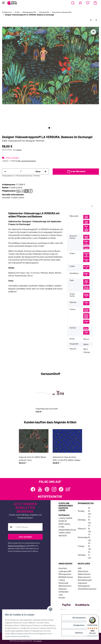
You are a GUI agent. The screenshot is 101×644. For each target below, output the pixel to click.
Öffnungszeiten (65, 574)
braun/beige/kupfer (86, 316)
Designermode (86, 288)
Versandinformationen (87, 589)
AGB (80, 568)
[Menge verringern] (5, 172)
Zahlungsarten (84, 586)
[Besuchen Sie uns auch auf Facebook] (33, 489)
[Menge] (21, 171)
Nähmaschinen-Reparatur (65, 587)
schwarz (86, 322)
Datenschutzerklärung (17, 546)
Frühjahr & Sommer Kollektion (86, 257)
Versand (19, 150)
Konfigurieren (77, 625)
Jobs (61, 595)
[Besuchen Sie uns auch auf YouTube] (40, 489)
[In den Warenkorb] (76, 172)
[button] (73, 3)
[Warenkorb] (95, 3)
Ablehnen (77, 633)
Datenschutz (83, 571)
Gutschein (63, 568)
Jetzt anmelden (25, 537)
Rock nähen (86, 222)
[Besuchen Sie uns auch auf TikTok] (61, 489)
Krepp (86, 328)
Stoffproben (64, 592)
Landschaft (86, 237)
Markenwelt (63, 583)
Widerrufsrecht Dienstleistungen (85, 579)
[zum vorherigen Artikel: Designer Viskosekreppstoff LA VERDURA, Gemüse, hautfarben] (91, 20)
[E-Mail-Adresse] (28, 527)
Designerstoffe (86, 296)
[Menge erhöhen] (45, 172)
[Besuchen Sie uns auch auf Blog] (68, 489)
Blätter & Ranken (86, 243)
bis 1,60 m (86, 267)
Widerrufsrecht (84, 574)
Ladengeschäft (65, 571)
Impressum (82, 583)
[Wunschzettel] (88, 3)
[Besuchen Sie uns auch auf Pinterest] (47, 489)
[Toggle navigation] (3, 2)
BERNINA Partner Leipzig (66, 579)
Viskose (86, 303)
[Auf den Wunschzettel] (93, 32)
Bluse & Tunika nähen (86, 228)
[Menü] (97, 617)
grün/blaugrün (86, 310)
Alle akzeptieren (77, 618)
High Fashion (86, 282)
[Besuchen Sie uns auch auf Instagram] (54, 489)
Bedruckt (86, 274)
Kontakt (62, 598)
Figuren (86, 248)
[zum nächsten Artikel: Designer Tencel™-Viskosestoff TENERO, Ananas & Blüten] (96, 20)
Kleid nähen (86, 217)
